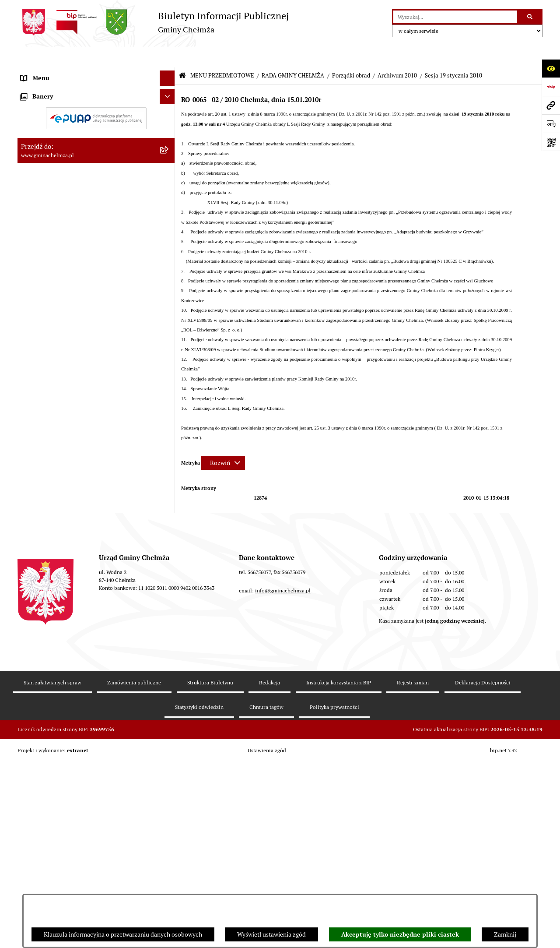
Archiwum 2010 (397, 55)
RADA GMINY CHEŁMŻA (293, 55)
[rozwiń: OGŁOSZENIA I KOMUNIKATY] (169, 93)
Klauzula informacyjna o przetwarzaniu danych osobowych (123, 934)
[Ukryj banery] (167, 703)
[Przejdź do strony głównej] (153, 22)
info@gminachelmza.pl (283, 847)
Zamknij (505, 934)
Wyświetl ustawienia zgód (271, 934)
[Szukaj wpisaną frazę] (530, 17)
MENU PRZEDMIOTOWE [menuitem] (54, 73)
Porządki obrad (351, 55)
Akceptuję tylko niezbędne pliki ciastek (400, 934)
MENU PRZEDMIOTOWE (222, 55)
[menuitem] (96, 94)
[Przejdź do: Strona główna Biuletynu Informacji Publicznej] (182, 55)
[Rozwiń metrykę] (223, 442)
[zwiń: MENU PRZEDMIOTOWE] (169, 73)
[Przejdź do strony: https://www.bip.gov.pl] (551, 87)
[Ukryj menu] (167, 58)
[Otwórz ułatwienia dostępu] (551, 68)
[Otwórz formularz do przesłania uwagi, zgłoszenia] (551, 123)
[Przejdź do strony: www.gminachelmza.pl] (551, 105)
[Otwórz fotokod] (551, 142)
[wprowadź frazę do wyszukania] (455, 17)
